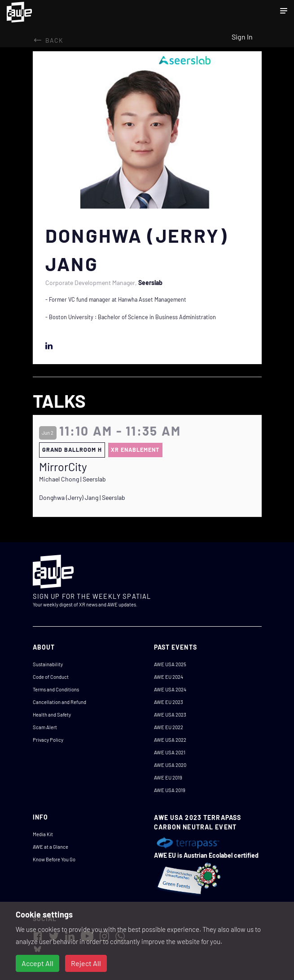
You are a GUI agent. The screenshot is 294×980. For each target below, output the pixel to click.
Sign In (242, 37)
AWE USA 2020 (170, 765)
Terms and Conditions (56, 689)
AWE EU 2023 (169, 702)
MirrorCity (63, 467)
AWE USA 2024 (170, 689)
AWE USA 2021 (170, 752)
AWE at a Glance (50, 847)
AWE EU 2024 (169, 677)
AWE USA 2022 (170, 740)
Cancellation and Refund (59, 702)
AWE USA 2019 (170, 790)
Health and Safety (52, 715)
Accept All (37, 963)
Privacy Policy (48, 740)
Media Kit (43, 834)
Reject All (86, 963)
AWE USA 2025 (170, 664)
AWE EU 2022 (169, 727)
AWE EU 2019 (168, 777)
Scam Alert (45, 727)
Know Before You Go (54, 859)
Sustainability (48, 664)
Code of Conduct (51, 677)
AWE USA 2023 (170, 715)
